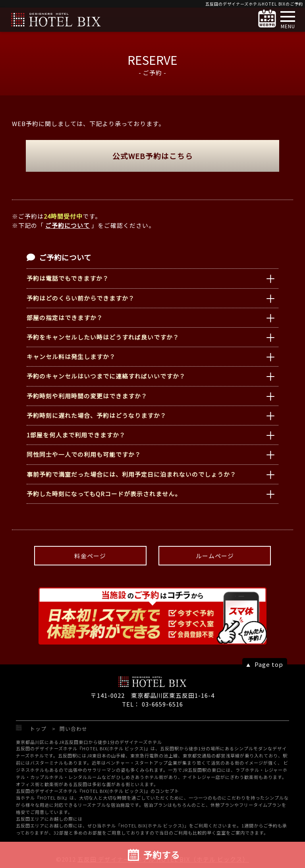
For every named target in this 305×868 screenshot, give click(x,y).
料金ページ (90, 556)
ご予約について (68, 225)
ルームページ (215, 556)
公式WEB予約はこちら (153, 156)
